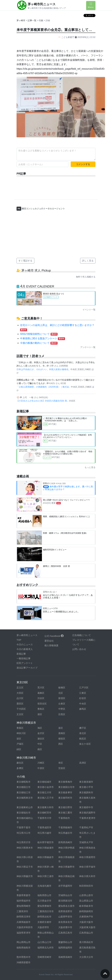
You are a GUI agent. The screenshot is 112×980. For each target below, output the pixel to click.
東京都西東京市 (25, 798)
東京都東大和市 (46, 807)
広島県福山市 (86, 933)
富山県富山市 (86, 901)
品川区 (20, 698)
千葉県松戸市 (86, 827)
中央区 (83, 704)
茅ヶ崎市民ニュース (42, 4)
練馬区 (83, 709)
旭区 (40, 728)
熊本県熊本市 (24, 957)
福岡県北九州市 (46, 948)
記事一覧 (32, 20)
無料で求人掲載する (86, 277)
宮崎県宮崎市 (44, 957)
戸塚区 (20, 744)
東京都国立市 (24, 787)
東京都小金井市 (46, 787)
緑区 (19, 749)
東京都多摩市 (65, 792)
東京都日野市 (65, 807)
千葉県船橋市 (65, 827)
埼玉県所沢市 (24, 842)
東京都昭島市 (24, 782)
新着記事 (21, 654)
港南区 (62, 733)
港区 (40, 714)
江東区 (83, 693)
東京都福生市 (24, 813)
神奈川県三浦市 (46, 876)
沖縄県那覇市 (24, 962)
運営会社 (49, 641)
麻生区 (20, 763)
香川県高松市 (86, 942)
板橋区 (62, 688)
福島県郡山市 (44, 895)
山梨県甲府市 (65, 917)
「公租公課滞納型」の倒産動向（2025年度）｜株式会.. (44, 387)
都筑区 (62, 739)
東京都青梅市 (65, 782)
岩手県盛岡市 (65, 886)
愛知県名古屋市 (66, 906)
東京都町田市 (44, 813)
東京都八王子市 (46, 798)
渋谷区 (41, 698)
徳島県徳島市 (24, 948)
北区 (61, 693)
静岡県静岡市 (86, 911)
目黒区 (62, 714)
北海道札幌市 (44, 886)
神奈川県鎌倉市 (46, 857)
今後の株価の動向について (39, 343)
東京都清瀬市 (86, 782)
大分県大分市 (86, 957)
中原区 (41, 768)
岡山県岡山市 (24, 942)
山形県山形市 (86, 895)
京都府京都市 (44, 922)
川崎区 (41, 763)
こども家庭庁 (66, 37)
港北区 (83, 733)
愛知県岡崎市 (24, 906)
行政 (41, 20)
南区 (40, 749)
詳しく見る (88, 261)
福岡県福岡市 (65, 948)
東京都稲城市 (44, 782)
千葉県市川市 (44, 818)
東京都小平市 (86, 787)
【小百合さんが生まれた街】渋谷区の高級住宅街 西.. (43, 401)
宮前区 (62, 768)
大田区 (20, 693)
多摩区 (20, 768)
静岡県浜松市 (44, 917)
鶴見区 (83, 739)
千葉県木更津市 (87, 818)
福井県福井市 (24, 901)
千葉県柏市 (64, 818)
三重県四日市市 (46, 911)
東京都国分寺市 (66, 787)
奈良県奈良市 (65, 922)
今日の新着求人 (25, 649)
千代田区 (21, 709)
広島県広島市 (65, 933)
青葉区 (20, 728)
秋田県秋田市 (86, 886)
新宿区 (62, 698)
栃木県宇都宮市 (46, 842)
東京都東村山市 (25, 807)
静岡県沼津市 (24, 917)
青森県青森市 (24, 895)
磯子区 (83, 728)
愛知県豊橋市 (44, 906)
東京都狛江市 (24, 792)
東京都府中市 (86, 807)
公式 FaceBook (54, 636)
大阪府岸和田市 (25, 927)
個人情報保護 (51, 645)
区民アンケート (25, 663)
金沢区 (41, 733)
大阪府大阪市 (86, 922)
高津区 (83, 763)
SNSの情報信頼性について (39, 334)
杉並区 (83, 698)
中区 (40, 744)
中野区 (62, 709)
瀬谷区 (41, 739)
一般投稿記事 (24, 658)
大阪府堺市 (43, 927)
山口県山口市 (44, 942)
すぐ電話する (25, 261)
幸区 (61, 763)
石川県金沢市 (44, 901)
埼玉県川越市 (44, 833)
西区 (61, 744)
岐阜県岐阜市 (86, 906)
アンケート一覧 (88, 347)
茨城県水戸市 (86, 842)
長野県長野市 (65, 911)
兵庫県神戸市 (86, 917)
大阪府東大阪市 (87, 927)
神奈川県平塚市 (87, 867)
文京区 (20, 714)
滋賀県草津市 (24, 933)
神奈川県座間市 (87, 857)
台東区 (62, 704)
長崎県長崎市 (65, 957)
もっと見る (90, 467)
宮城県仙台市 (65, 895)
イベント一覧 (89, 310)
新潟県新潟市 (65, 901)
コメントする (83, 164)
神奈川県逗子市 (25, 867)
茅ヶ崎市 (21, 20)
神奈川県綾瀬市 (46, 848)
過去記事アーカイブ (27, 668)
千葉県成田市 (44, 827)
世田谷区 (42, 704)
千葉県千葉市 (24, 827)
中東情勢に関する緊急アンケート (43, 338)
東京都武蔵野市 (87, 813)
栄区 (19, 739)
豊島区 (41, 709)
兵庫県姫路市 (24, 922)
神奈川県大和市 (87, 876)
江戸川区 (84, 688)
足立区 (20, 688)
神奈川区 (21, 733)
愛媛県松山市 (65, 942)
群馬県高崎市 (65, 842)
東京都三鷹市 (65, 813)
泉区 (61, 728)
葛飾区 (41, 693)
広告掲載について (82, 635)
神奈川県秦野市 (66, 867)
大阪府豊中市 (65, 927)
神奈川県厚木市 (25, 848)
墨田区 (20, 704)
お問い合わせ (79, 649)
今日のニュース (25, 644)
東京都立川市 (44, 792)
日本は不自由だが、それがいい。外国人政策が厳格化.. (43, 369)
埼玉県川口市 (24, 833)
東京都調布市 (86, 792)
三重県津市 (22, 911)
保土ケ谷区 (85, 744)
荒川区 (41, 688)
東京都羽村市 (65, 798)
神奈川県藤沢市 (25, 876)
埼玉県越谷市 (65, 833)
